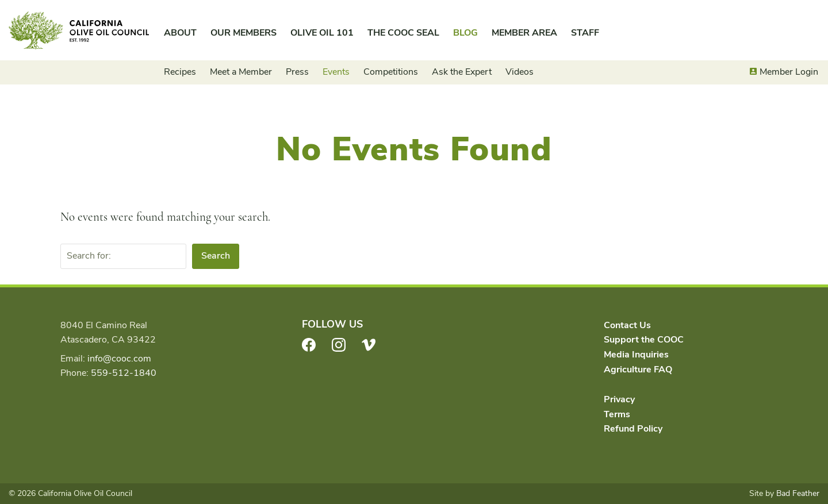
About (180, 33)
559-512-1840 (124, 373)
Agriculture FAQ (638, 370)
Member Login (789, 72)
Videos (520, 72)
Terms (617, 414)
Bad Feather (798, 493)
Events (336, 72)
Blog (465, 33)
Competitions (391, 72)
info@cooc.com (119, 359)
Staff (585, 33)
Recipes (180, 72)
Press (297, 72)
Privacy (619, 399)
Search (216, 256)
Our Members (244, 33)
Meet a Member (241, 72)
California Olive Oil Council (79, 30)
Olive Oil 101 (322, 33)
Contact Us (627, 325)
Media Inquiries (636, 355)
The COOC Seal (403, 33)
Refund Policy (633, 429)
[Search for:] (123, 256)
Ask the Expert (462, 72)
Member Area (524, 33)
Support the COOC (644, 340)
